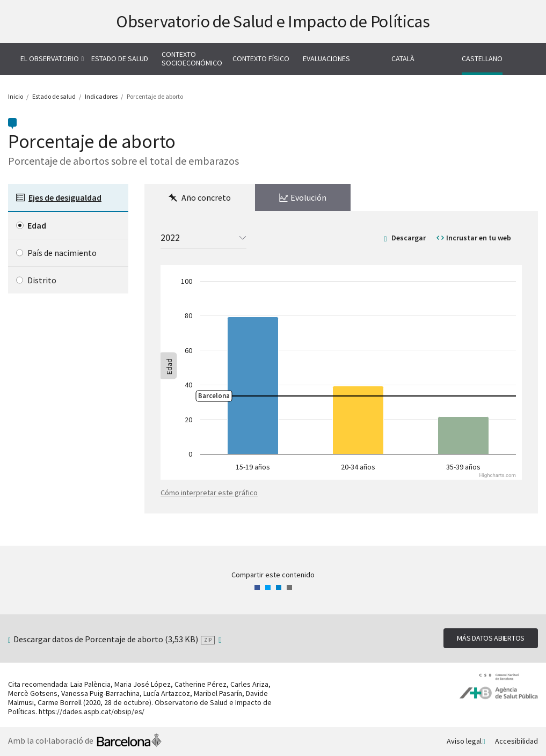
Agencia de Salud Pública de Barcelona (499, 687)
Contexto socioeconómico (192, 58)
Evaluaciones (326, 58)
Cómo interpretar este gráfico (209, 493)
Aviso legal (464, 741)
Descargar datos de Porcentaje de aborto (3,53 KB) (114, 639)
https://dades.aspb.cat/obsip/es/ (92, 711)
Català (403, 58)
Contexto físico (261, 58)
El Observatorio (50, 58)
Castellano (482, 58)
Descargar (409, 238)
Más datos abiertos (491, 638)
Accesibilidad (516, 741)
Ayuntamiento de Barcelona (129, 742)
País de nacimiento (62, 253)
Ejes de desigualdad (65, 197)
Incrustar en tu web (479, 238)
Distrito (42, 280)
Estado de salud (120, 58)
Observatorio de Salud (273, 21)
